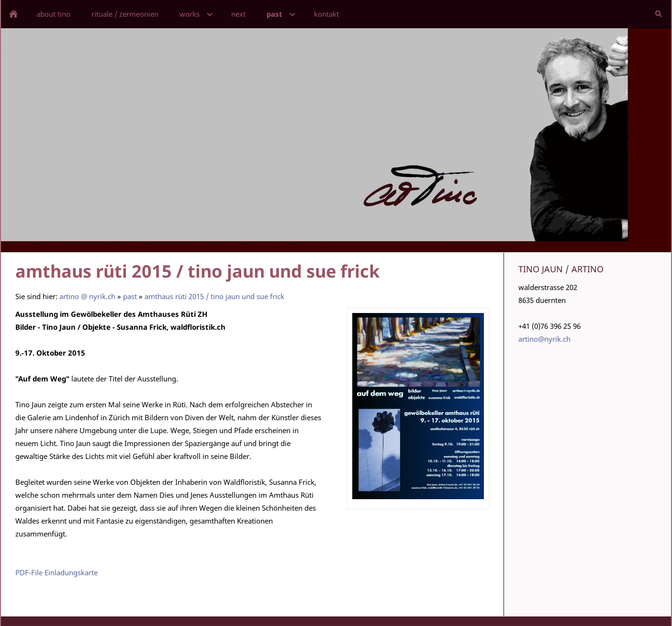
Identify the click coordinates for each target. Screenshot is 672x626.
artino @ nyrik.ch (87, 296)
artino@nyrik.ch (544, 339)
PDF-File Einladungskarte (56, 572)
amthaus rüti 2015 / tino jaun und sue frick (214, 296)
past (130, 296)
